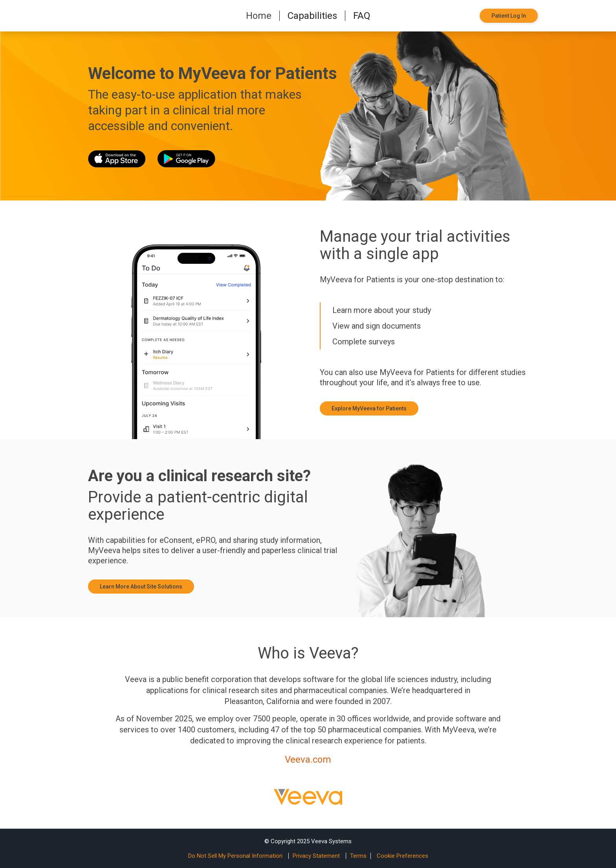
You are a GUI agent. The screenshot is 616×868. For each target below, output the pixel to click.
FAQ (362, 16)
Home (259, 16)
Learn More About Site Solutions (141, 587)
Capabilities (312, 16)
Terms (358, 856)
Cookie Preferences (402, 856)
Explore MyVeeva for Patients (369, 408)
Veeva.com (308, 759)
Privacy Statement (316, 856)
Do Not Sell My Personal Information (235, 856)
